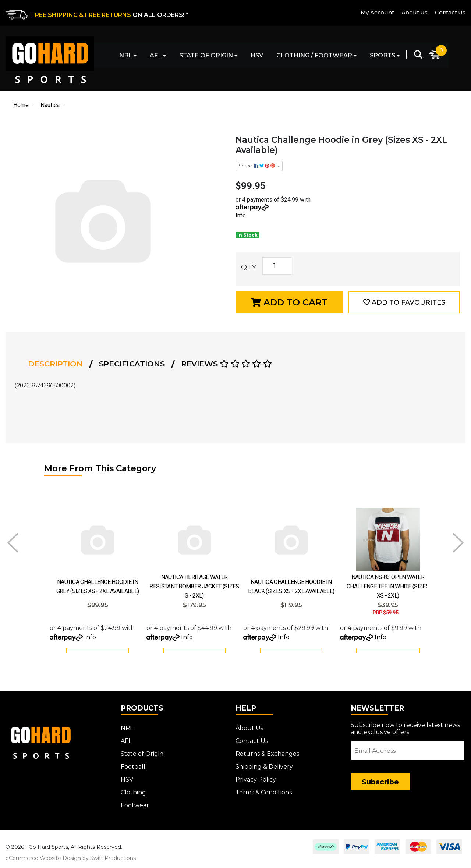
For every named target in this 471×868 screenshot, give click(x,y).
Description (55, 364)
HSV (257, 55)
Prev (13, 543)
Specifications (132, 364)
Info (241, 215)
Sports (383, 55)
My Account (377, 12)
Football (133, 772)
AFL (156, 55)
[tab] (58, 364)
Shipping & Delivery (264, 772)
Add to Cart (289, 302)
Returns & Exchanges (267, 759)
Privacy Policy (256, 785)
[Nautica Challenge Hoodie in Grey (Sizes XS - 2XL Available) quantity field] (277, 266)
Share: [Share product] (257, 166)
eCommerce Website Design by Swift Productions (71, 864)
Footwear (135, 811)
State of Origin (206, 55)
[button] (404, 302)
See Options (388, 657)
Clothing (133, 798)
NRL (126, 55)
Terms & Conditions (264, 798)
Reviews (226, 364)
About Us (415, 12)
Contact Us (450, 12)
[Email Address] (407, 756)
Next (458, 543)
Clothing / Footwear (314, 55)
